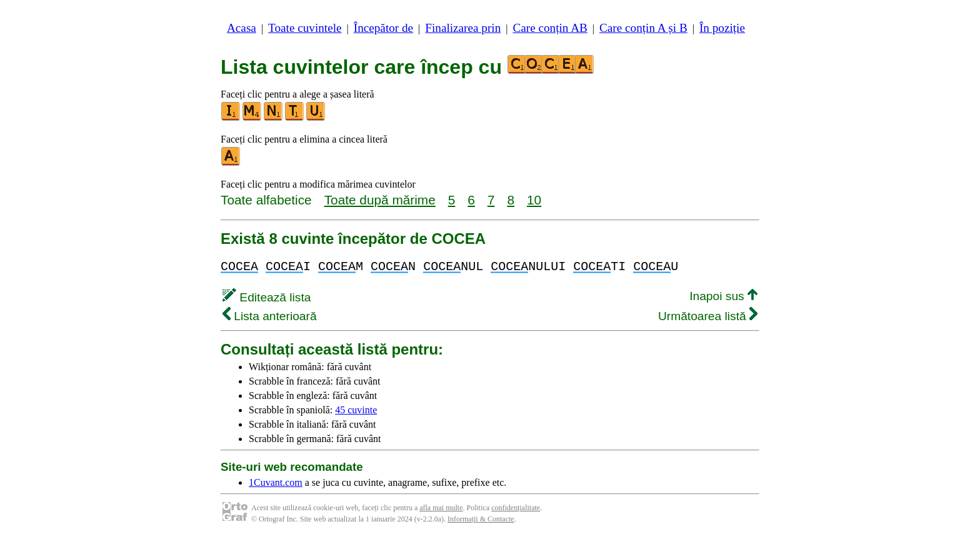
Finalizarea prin (463, 28)
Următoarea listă (708, 316)
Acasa (242, 28)
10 (534, 200)
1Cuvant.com (276, 482)
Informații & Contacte (481, 519)
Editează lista (267, 297)
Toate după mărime (380, 200)
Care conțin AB (550, 28)
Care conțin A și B (643, 28)
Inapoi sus (723, 296)
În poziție (722, 28)
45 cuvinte (356, 410)
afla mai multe (441, 508)
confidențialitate (516, 508)
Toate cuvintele (305, 28)
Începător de (383, 28)
